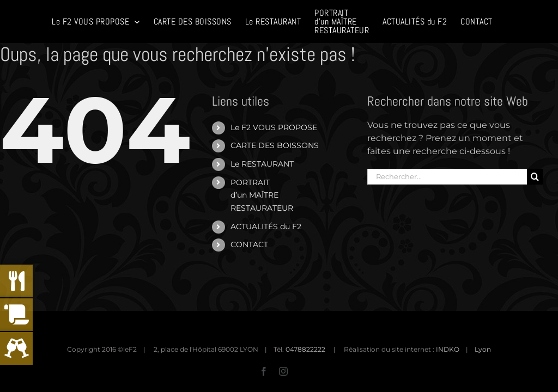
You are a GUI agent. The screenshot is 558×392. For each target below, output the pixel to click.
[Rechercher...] (447, 177)
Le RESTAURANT (262, 164)
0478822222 (305, 349)
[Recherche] (535, 177)
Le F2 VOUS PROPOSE (274, 127)
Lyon (483, 349)
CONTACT (249, 244)
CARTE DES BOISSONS (275, 145)
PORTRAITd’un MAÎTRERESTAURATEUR (262, 195)
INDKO (448, 349)
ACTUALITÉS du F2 (266, 226)
